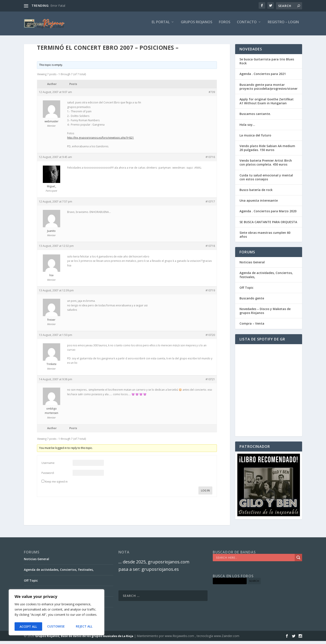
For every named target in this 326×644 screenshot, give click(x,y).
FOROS (225, 25)
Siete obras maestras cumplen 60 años (265, 238)
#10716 (210, 160)
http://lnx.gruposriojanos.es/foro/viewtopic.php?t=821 (101, 141)
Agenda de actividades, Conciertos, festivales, (266, 278)
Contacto (247, 25)
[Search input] (255, 561)
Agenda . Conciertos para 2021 (263, 77)
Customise (28, 627)
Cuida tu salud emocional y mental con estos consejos (266, 180)
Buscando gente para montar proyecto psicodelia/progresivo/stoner (269, 90)
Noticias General (252, 265)
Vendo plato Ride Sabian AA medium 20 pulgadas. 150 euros (267, 151)
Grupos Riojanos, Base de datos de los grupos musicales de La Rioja (84, 639)
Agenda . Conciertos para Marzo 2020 (268, 214)
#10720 (210, 338)
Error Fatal (58, 6)
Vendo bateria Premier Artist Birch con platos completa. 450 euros (266, 165)
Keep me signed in (56, 485)
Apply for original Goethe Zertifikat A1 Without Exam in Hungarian (267, 104)
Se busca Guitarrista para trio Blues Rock (267, 64)
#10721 (210, 382)
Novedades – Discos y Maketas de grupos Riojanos (265, 314)
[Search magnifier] (298, 561)
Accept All (85, 627)
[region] (57, 613)
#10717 (210, 205)
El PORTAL (161, 25)
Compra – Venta (252, 326)
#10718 (210, 249)
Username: (48, 466)
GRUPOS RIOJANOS (197, 25)
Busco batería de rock (256, 193)
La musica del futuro (255, 138)
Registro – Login (283, 25)
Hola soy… (247, 128)
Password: (48, 476)
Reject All (57, 627)
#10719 (210, 293)
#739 (212, 95)
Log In (205, 494)
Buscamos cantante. (255, 117)
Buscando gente (252, 301)
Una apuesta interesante (259, 203)
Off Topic (246, 291)
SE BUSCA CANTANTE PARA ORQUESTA (268, 225)
